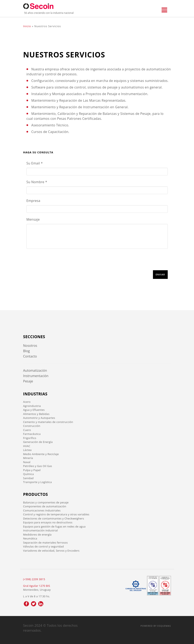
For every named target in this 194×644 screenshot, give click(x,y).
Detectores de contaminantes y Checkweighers (54, 518)
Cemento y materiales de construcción (48, 422)
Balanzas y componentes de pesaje (46, 502)
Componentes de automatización (45, 506)
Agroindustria (32, 406)
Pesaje (28, 381)
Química (29, 474)
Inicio (27, 26)
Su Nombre (37, 182)
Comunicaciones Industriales (42, 510)
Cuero (27, 430)
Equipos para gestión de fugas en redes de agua (54, 526)
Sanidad (28, 478)
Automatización (35, 370)
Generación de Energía (38, 442)
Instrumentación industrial (41, 530)
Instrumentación (36, 376)
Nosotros (30, 346)
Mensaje (33, 219)
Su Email (35, 163)
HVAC (27, 446)
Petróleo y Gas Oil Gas (38, 466)
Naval (27, 462)
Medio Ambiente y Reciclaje (41, 454)
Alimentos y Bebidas (36, 414)
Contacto (30, 356)
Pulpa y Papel (32, 470)
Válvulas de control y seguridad (44, 546)
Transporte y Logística (38, 482)
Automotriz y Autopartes (39, 418)
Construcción (32, 426)
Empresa (33, 201)
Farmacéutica (32, 434)
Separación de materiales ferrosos (46, 543)
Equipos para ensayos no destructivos (48, 522)
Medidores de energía (37, 535)
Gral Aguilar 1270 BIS (37, 586)
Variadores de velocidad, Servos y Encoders (51, 551)
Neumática (30, 538)
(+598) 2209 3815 (34, 579)
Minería (28, 458)
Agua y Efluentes (34, 410)
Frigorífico (30, 438)
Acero (27, 402)
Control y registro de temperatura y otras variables (56, 514)
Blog (27, 351)
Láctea (27, 450)
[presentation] (58, 262)
